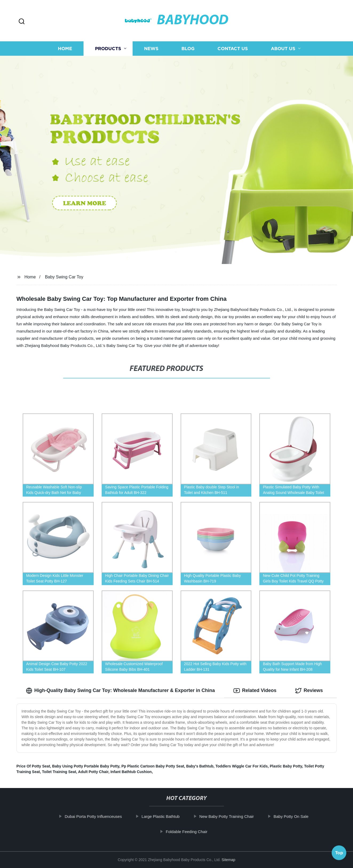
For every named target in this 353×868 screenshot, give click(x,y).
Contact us (233, 49)
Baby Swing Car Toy (64, 277)
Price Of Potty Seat (33, 766)
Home (65, 49)
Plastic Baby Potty (286, 766)
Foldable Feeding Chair (192, 832)
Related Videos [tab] (255, 691)
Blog (188, 49)
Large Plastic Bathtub (167, 816)
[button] (22, 22)
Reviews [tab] (309, 691)
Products (108, 49)
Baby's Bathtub (200, 766)
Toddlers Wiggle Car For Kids (242, 766)
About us (283, 49)
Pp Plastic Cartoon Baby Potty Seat (153, 766)
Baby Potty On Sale (297, 816)
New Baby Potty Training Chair (232, 816)
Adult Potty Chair (93, 772)
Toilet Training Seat (59, 772)
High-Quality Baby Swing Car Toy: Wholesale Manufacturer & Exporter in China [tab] (120, 691)
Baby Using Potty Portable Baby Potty (86, 766)
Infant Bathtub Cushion (131, 772)
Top (339, 854)
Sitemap (228, 860)
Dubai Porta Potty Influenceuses (99, 816)
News (151, 49)
